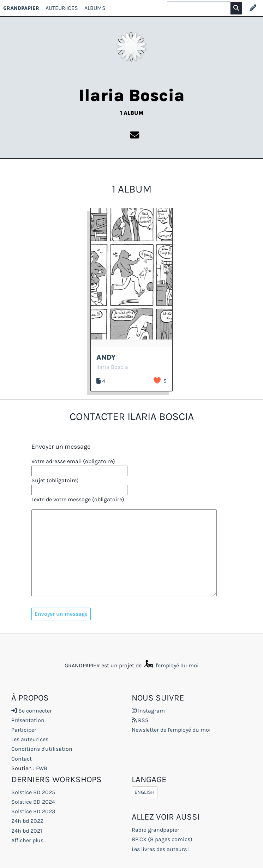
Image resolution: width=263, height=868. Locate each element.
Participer (24, 730)
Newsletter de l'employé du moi (171, 730)
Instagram (148, 711)
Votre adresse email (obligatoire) (73, 461)
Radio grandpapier (156, 830)
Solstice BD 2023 (33, 811)
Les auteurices (30, 739)
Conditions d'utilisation (42, 749)
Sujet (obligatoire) (55, 480)
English (145, 792)
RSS (140, 720)
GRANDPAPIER (21, 8)
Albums (95, 8)
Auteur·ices (62, 8)
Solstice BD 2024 (33, 802)
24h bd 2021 (27, 831)
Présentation (28, 720)
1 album (132, 113)
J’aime (157, 380)
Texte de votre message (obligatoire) (78, 499)
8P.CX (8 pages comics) (162, 839)
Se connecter (32, 711)
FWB (42, 768)
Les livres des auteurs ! (161, 849)
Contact (22, 759)
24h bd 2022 (27, 821)
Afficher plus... (29, 840)
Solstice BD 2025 (33, 792)
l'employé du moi (171, 665)
